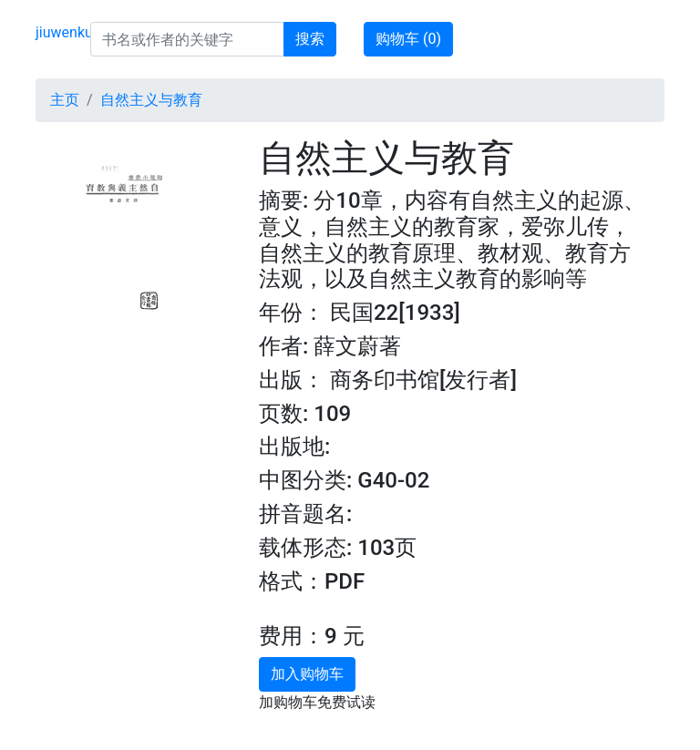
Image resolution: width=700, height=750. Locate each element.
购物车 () (408, 39)
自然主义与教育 (151, 100)
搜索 (310, 39)
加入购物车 (307, 674)
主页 (65, 100)
